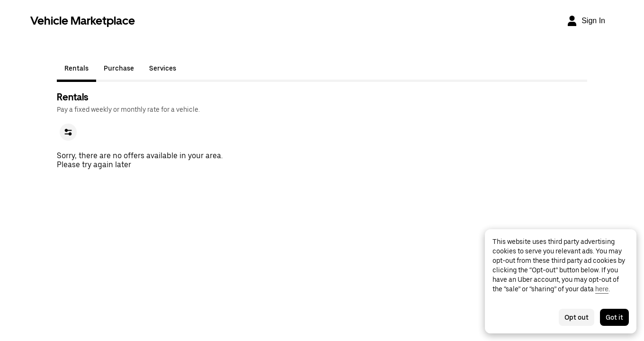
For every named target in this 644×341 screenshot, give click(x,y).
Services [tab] (163, 68)
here (602, 289)
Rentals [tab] (76, 68)
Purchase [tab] (119, 68)
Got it (614, 317)
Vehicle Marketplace (83, 21)
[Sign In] (586, 21)
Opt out (577, 317)
